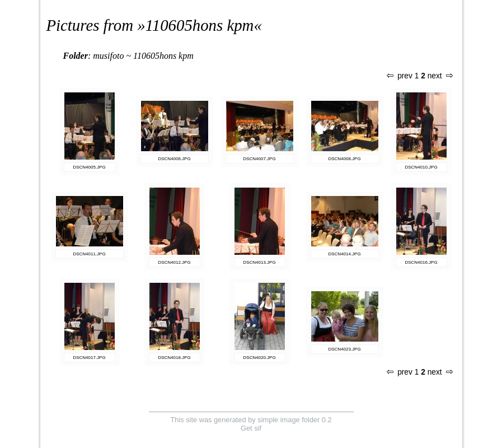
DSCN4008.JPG (344, 159)
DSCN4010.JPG (421, 167)
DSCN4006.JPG (174, 159)
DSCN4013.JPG (259, 262)
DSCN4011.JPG (89, 254)
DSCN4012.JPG (174, 262)
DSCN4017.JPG (89, 358)
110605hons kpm (200, 25)
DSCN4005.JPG (89, 167)
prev (400, 76)
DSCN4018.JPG (174, 358)
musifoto (108, 56)
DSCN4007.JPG (259, 159)
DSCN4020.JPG (259, 358)
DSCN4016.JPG (421, 262)
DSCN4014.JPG (344, 254)
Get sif (251, 428)
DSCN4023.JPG (344, 349)
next (440, 76)
